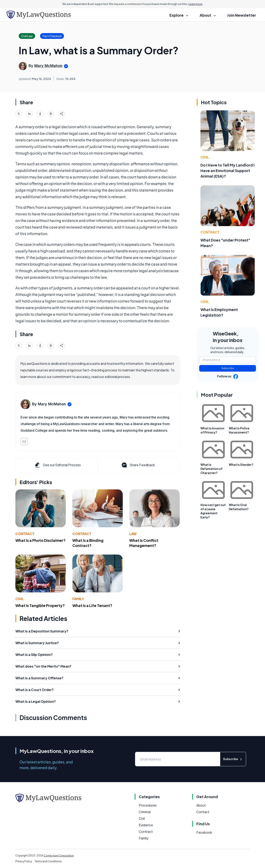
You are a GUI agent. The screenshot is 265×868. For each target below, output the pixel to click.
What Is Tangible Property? (40, 605)
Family (78, 599)
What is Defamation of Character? (211, 469)
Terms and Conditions (48, 861)
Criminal (145, 812)
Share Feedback (138, 465)
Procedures (148, 805)
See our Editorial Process (57, 465)
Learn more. (196, 4)
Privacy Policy (24, 861)
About (201, 805)
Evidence (146, 825)
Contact (203, 812)
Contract (25, 534)
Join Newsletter (242, 15)
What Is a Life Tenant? (92, 605)
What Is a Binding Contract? (88, 543)
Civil (20, 599)
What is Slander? (241, 465)
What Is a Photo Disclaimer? (41, 540)
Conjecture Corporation (59, 856)
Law (133, 534)
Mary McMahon (48, 66)
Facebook (204, 832)
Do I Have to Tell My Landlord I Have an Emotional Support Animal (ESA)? (227, 170)
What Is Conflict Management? (144, 543)
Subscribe (228, 368)
